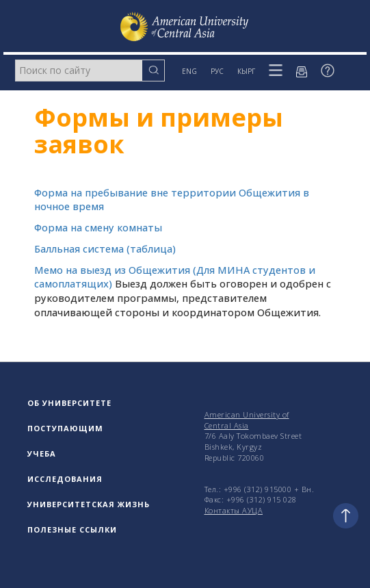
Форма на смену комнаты (98, 228)
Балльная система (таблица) (105, 249)
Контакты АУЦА (234, 510)
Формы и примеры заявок (159, 131)
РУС (217, 71)
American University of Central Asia (247, 420)
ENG (189, 71)
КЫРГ (246, 71)
